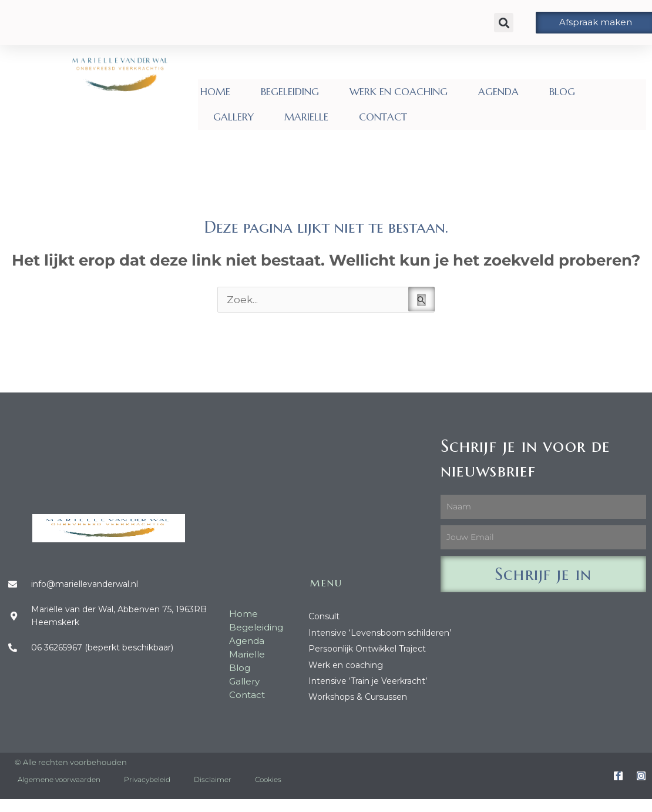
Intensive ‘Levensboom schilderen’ (380, 633)
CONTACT (383, 117)
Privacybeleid (147, 779)
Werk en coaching (346, 665)
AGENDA (498, 92)
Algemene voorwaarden (59, 779)
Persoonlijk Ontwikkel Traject (367, 649)
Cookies (268, 779)
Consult (324, 616)
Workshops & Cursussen (358, 697)
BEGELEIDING (290, 92)
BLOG (562, 92)
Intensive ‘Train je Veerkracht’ (368, 681)
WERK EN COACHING (399, 92)
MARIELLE (306, 117)
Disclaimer (213, 779)
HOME (215, 92)
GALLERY (233, 117)
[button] (504, 23)
